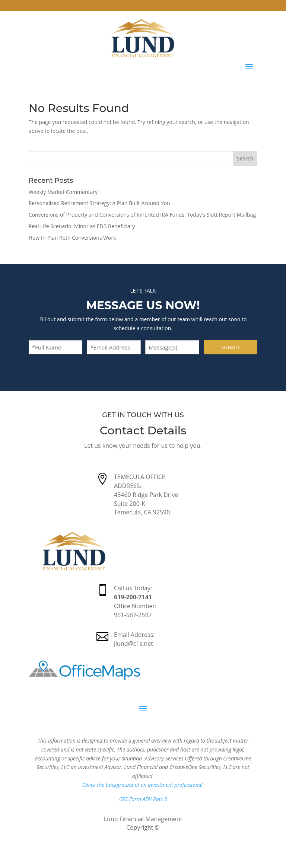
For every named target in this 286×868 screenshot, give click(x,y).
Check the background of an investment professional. (143, 785)
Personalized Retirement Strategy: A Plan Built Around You (99, 203)
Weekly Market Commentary (63, 192)
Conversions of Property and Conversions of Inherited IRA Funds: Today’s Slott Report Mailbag (142, 215)
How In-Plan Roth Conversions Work (72, 238)
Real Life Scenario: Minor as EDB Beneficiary (82, 226)
